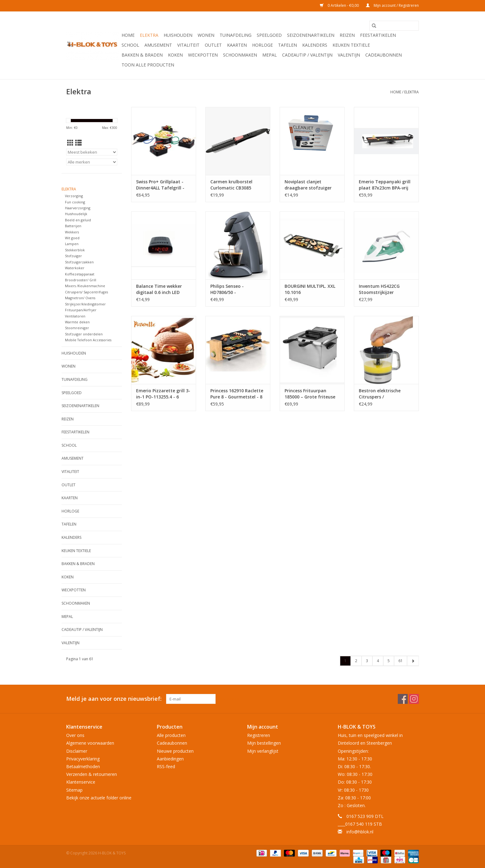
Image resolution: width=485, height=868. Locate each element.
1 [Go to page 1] (345, 661)
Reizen (347, 35)
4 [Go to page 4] (378, 661)
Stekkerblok (75, 250)
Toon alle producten (148, 65)
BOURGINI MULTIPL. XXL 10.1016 (310, 289)
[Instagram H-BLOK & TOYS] (414, 699)
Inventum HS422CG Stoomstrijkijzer (379, 289)
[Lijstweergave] (78, 143)
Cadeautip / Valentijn (307, 55)
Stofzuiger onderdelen (84, 334)
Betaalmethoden (83, 766)
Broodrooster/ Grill (81, 280)
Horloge (262, 45)
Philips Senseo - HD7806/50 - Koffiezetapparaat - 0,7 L (237, 289)
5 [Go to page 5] (389, 661)
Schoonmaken (240, 55)
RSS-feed (166, 766)
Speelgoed (269, 35)
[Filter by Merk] (92, 162)
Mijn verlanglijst (263, 751)
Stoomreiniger (77, 328)
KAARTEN (237, 45)
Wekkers (72, 232)
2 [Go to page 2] (356, 661)
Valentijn (349, 55)
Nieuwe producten (175, 751)
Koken (175, 55)
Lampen (72, 244)
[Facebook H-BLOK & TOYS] (403, 699)
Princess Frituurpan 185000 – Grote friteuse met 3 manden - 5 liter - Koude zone (311, 394)
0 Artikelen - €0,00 (340, 5)
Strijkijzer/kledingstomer (85, 304)
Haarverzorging (78, 208)
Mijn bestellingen (264, 743)
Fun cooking (75, 202)
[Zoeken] (394, 26)
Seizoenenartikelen (311, 35)
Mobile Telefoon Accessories (88, 340)
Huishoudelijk (76, 214)
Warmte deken (77, 322)
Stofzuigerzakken (79, 262)
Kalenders (315, 45)
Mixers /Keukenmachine (85, 286)
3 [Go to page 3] (367, 661)
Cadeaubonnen (384, 55)
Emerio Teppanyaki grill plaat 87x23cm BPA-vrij (385, 185)
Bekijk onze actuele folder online (99, 798)
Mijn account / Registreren (392, 5)
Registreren (259, 735)
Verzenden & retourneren (92, 774)
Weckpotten (203, 55)
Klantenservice (81, 782)
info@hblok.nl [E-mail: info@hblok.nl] (360, 832)
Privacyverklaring (83, 759)
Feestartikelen (378, 35)
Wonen (206, 35)
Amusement (158, 45)
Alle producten (171, 735)
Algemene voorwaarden (90, 743)
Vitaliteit (188, 45)
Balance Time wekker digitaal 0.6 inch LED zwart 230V (159, 289)
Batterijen (73, 226)
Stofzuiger (73, 256)
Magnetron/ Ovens (80, 298)
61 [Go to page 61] (401, 661)
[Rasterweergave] (70, 143)
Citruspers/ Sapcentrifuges (86, 292)
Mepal (270, 55)
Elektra (149, 35)
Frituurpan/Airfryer (81, 310)
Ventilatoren (75, 316)
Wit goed (72, 238)
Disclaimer (77, 751)
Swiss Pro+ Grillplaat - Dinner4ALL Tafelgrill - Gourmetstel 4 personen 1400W (162, 185)
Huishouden (178, 35)
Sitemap (74, 790)
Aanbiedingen (170, 759)
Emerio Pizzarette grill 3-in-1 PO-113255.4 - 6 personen (163, 394)
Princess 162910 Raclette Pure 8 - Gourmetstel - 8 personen (237, 394)
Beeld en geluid (78, 220)
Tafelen (288, 45)
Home (128, 35)
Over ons (75, 735)
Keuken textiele (351, 45)
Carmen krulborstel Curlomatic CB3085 (231, 185)
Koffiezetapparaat (80, 274)
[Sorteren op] (92, 152)
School (130, 45)
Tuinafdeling (236, 35)
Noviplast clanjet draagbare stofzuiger (308, 185)
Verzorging (74, 196)
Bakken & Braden (142, 55)
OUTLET (213, 45)
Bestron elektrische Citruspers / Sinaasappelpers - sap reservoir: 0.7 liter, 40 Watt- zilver (383, 394)
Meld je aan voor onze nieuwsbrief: (114, 699)
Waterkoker (75, 268)
